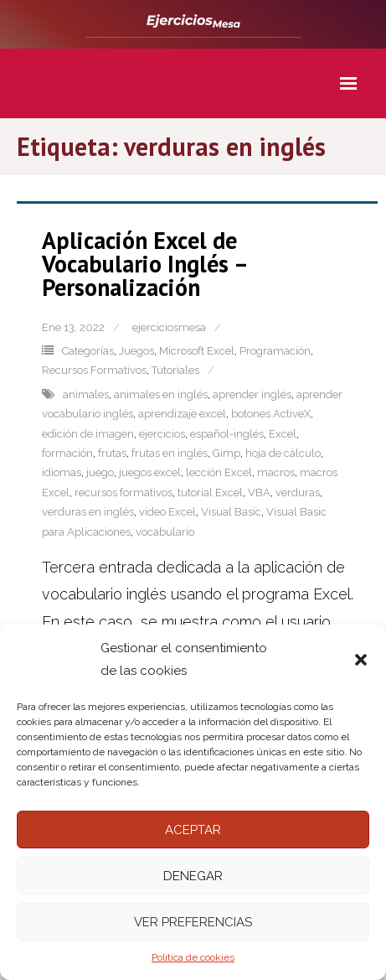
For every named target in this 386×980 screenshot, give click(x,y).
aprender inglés (252, 394)
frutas (112, 453)
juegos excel (150, 472)
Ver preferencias (193, 922)
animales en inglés (161, 394)
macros (276, 472)
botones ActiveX (271, 414)
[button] (361, 660)
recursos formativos (124, 493)
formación (67, 453)
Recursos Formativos (94, 370)
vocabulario (165, 532)
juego (100, 472)
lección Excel (219, 472)
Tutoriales (175, 370)
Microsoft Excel (197, 351)
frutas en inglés (170, 453)
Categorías (88, 351)
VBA (259, 493)
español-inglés (227, 434)
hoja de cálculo (283, 453)
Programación (275, 351)
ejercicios (162, 434)
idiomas (62, 472)
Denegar (193, 876)
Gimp (226, 453)
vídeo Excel (167, 512)
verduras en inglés (88, 512)
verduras (298, 493)
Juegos (136, 351)
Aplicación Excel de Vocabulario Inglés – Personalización (144, 264)
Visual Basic (231, 512)
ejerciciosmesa (169, 327)
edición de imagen (88, 434)
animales (86, 394)
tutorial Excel (210, 493)
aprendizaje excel (182, 414)
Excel (283, 434)
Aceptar (193, 830)
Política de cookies (193, 957)
